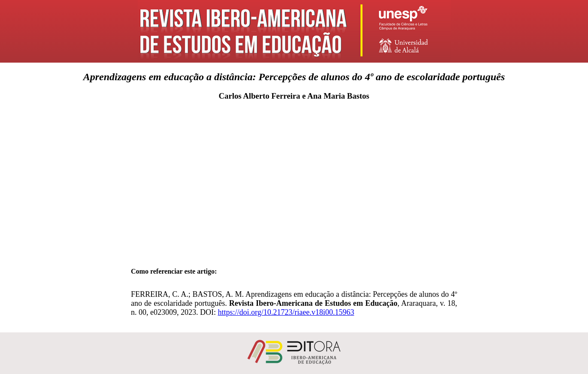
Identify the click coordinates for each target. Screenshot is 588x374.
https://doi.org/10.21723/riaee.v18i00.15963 (286, 312)
